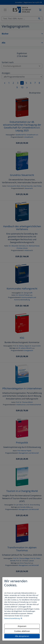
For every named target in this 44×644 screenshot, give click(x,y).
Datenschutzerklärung (12, 618)
